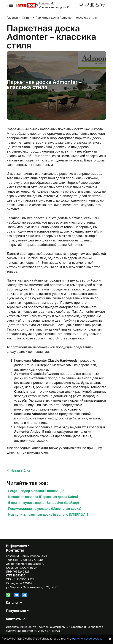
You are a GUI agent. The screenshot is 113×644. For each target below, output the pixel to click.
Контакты (14, 619)
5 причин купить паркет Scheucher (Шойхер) (44, 503)
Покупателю (16, 611)
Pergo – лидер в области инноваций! (37, 491)
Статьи (27, 18)
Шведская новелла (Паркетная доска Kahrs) (43, 497)
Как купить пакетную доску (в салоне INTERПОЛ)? (48, 515)
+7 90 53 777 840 (31, 560)
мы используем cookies (87, 639)
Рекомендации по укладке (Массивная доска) (45, 509)
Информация (16, 546)
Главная (12, 18)
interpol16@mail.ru (32, 564)
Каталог (12, 603)
